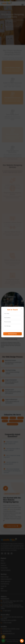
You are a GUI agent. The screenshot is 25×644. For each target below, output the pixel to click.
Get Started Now (13, 334)
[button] (22, 641)
